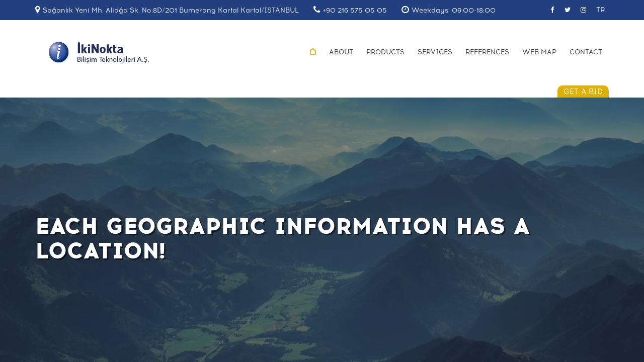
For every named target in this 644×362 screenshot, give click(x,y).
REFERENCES (487, 52)
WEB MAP (539, 52)
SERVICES (435, 52)
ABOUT (341, 52)
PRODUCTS (385, 52)
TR (600, 10)
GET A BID (583, 92)
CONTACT (586, 52)
